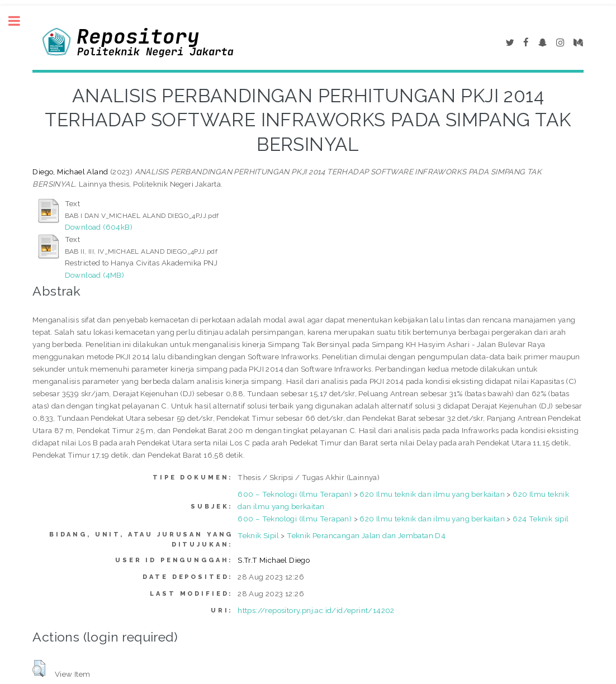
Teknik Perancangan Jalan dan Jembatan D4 (366, 535)
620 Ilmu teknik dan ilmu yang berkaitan (432, 494)
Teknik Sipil (258, 535)
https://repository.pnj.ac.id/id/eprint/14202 (316, 610)
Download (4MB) (95, 275)
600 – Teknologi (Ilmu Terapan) (295, 494)
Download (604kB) (99, 227)
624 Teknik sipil (541, 519)
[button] (39, 668)
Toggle (20, 21)
